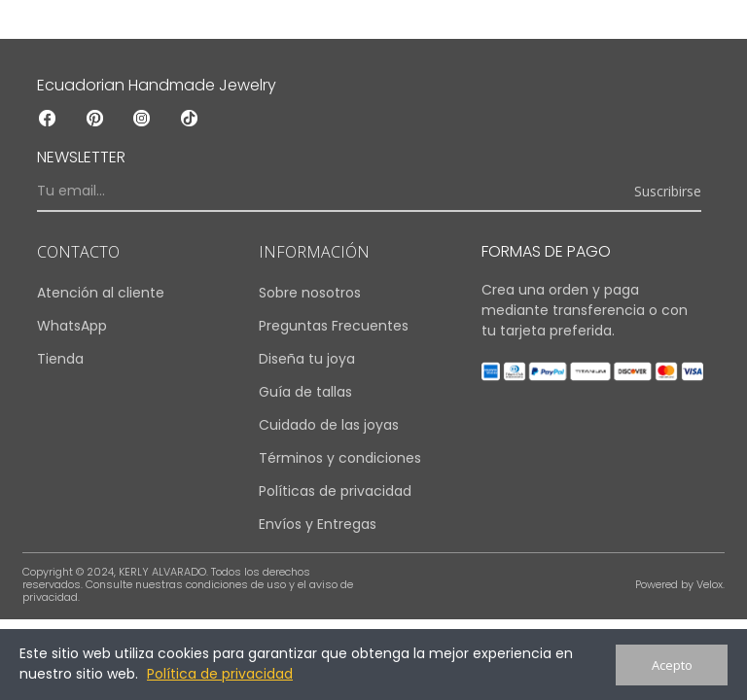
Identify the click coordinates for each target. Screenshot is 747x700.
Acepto (672, 665)
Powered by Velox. (680, 584)
